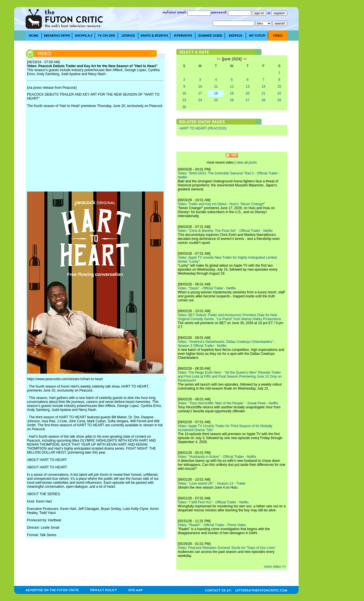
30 (184, 107)
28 (263, 100)
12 (232, 87)
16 (184, 93)
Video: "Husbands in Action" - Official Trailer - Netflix (217, 457)
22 (279, 93)
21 (263, 93)
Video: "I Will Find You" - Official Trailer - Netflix (213, 502)
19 (232, 93)
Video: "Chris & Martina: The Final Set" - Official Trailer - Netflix (225, 231)
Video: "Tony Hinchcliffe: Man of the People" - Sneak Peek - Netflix (228, 403)
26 (232, 100)
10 (200, 87)
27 (248, 100)
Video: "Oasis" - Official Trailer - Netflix (207, 288)
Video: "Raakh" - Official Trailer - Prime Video (212, 525)
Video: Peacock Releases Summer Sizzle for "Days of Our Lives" (227, 548)
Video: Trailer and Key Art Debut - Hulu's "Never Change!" (221, 204)
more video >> (275, 567)
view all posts (247, 162)
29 (279, 100)
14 (263, 87)
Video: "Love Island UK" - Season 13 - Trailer (212, 483)
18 (216, 93)
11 (216, 87)
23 (184, 100)
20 (248, 93)
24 (200, 100)
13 (248, 87)
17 (200, 93)
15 (279, 87)
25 (216, 100)
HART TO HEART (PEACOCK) (203, 128)
